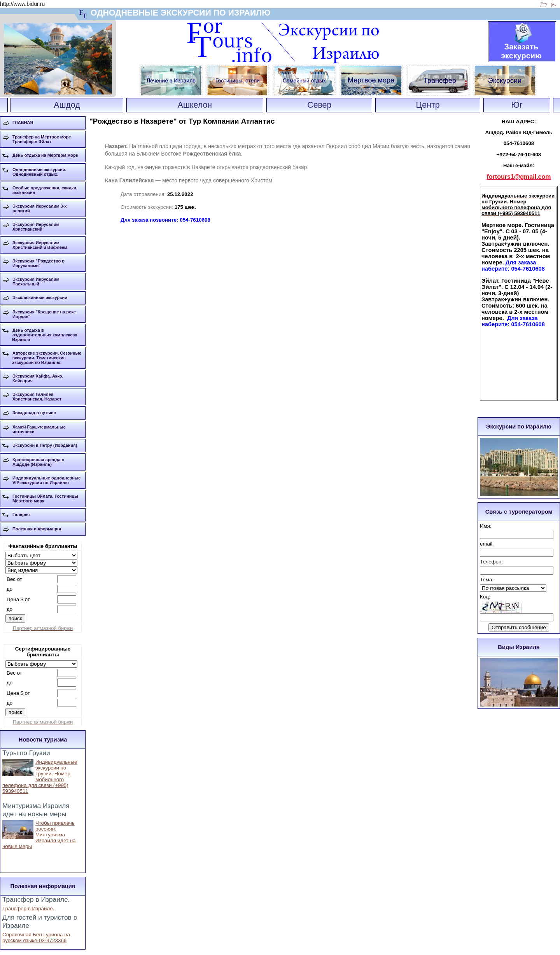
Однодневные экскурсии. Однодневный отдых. (39, 172)
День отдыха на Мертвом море (45, 155)
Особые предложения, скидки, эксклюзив (45, 190)
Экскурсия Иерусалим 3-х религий (40, 208)
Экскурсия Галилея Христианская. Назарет (37, 397)
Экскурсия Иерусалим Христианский (36, 227)
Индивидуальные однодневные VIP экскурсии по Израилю (46, 480)
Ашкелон (195, 105)
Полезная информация (37, 529)
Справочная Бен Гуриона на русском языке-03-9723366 (36, 938)
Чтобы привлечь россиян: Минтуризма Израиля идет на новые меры (39, 835)
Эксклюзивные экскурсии (40, 297)
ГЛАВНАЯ (23, 122)
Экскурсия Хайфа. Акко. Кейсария (38, 378)
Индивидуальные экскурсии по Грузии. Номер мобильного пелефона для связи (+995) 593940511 (40, 777)
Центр (428, 105)
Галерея (21, 514)
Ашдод (67, 105)
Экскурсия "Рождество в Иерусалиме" (38, 263)
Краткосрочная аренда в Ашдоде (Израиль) (38, 462)
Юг (517, 105)
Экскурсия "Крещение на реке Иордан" (44, 314)
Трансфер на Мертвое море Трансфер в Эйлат (42, 139)
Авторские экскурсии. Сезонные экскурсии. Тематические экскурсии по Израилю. (47, 358)
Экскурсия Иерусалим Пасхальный (36, 282)
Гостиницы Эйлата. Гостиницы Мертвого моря (45, 498)
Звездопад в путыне (34, 413)
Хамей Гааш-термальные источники (39, 429)
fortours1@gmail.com (519, 177)
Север (319, 105)
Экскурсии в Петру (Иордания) (45, 445)
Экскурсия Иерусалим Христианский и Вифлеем (40, 245)
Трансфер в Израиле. (28, 909)
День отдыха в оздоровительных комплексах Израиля (45, 335)
